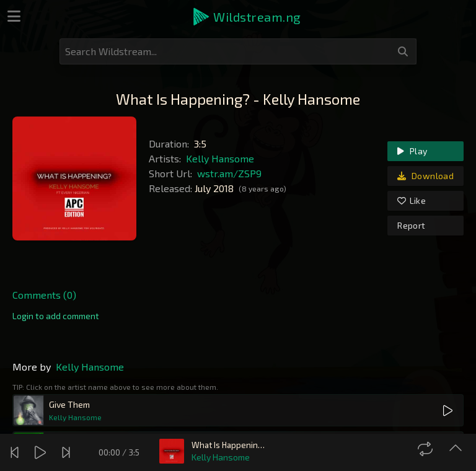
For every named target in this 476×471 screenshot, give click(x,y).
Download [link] (425, 176)
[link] (56, 316)
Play (412, 151)
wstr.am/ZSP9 (229, 173)
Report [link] (411, 225)
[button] (246, 17)
